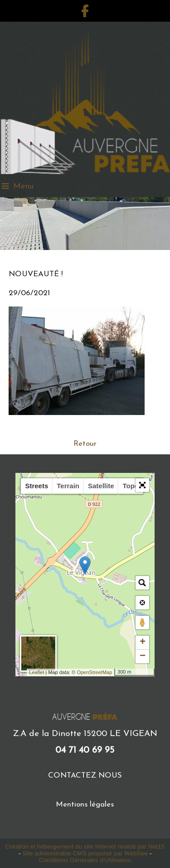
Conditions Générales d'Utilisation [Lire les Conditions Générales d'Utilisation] (85, 860)
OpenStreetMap (94, 672)
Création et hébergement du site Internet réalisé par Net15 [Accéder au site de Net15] (85, 847)
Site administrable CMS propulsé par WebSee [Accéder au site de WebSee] (85, 853)
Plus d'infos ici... (44, 425)
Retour (85, 444)
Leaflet (36, 672)
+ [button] (143, 642)
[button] (142, 485)
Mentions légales (85, 804)
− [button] (143, 656)
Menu (23, 186)
